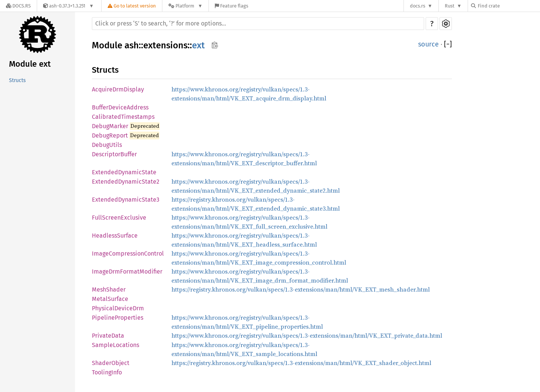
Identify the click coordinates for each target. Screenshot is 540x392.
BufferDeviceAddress (120, 107)
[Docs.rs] (18, 6)
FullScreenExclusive (119, 218)
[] (448, 44)
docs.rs (418, 6)
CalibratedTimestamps (123, 117)
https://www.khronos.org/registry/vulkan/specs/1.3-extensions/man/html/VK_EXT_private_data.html (307, 335)
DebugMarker (110, 126)
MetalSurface (110, 299)
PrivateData (108, 336)
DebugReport (110, 135)
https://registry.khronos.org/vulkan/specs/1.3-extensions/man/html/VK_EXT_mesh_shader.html (301, 289)
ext (198, 45)
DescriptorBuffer (114, 154)
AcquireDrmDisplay (118, 89)
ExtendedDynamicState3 (126, 200)
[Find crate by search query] (508, 6)
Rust (450, 6)
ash (132, 45)
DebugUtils (107, 145)
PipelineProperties (118, 318)
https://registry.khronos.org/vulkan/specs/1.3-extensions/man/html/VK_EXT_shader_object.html (301, 363)
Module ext (30, 64)
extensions (165, 45)
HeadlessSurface (115, 236)
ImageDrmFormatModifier (127, 272)
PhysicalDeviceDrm (118, 308)
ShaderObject (111, 363)
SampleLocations (115, 345)
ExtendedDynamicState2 (126, 182)
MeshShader (109, 290)
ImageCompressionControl (128, 254)
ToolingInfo (107, 372)
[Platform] (185, 6)
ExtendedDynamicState (124, 172)
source (428, 44)
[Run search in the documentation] (258, 24)
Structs (17, 80)
